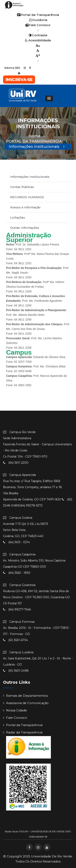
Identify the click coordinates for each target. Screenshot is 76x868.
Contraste (38, 35)
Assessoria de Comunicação (26, 703)
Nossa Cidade (15, 710)
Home (37, 136)
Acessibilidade (38, 40)
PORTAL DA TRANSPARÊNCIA (37, 141)
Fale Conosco (38, 25)
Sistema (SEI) (12, 68)
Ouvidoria (38, 20)
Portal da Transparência (38, 15)
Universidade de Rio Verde (52, 856)
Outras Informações (25, 228)
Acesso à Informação (25, 207)
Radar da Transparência (23, 732)
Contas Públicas (22, 187)
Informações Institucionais (37, 147)
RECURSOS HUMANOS (27, 197)
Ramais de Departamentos (25, 696)
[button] (49, 98)
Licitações (18, 218)
